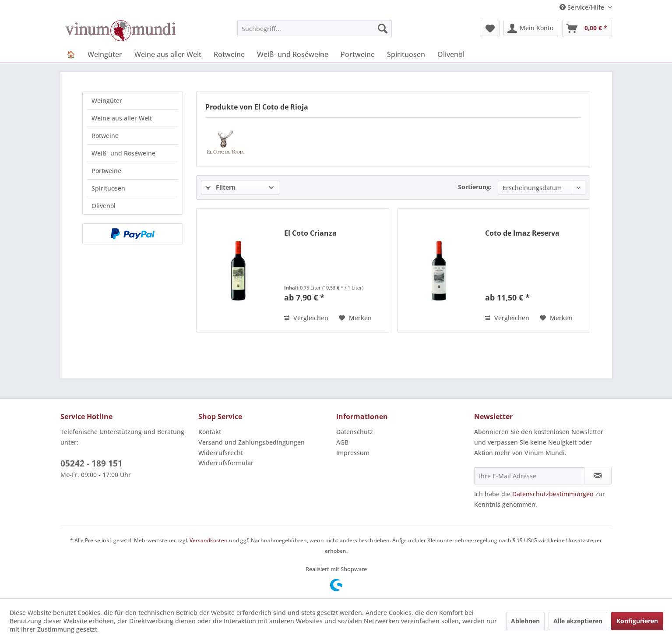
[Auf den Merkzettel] (355, 318)
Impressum (353, 453)
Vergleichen (306, 318)
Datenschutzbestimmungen (553, 494)
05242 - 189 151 (91, 463)
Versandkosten (209, 540)
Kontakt (210, 432)
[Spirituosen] (406, 54)
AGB (342, 442)
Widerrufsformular (226, 463)
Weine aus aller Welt (122, 118)
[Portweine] (358, 54)
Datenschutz (355, 432)
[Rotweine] (229, 54)
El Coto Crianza (310, 233)
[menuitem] (315, 28)
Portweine (106, 171)
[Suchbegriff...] (315, 28)
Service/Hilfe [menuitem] (583, 7)
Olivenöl (104, 206)
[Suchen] (383, 28)
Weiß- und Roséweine (123, 153)
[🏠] (71, 54)
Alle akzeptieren (578, 621)
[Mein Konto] (531, 28)
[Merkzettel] (490, 28)
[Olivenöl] (451, 54)
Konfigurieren (637, 621)
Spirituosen (108, 188)
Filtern (221, 187)
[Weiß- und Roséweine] (293, 54)
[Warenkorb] (587, 28)
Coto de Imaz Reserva (522, 233)
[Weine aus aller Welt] (168, 54)
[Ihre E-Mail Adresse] (529, 476)
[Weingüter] (105, 54)
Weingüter (107, 101)
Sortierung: (475, 187)
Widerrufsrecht (221, 453)
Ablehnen (525, 621)
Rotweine (105, 136)
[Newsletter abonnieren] (598, 476)
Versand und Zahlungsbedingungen (252, 442)
